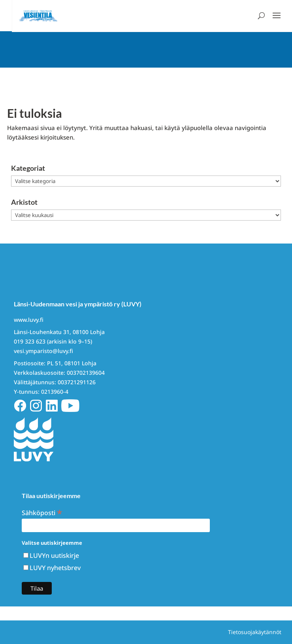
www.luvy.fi (29, 320)
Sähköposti (42, 512)
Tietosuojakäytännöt (255, 632)
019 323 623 (30, 341)
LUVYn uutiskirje (54, 555)
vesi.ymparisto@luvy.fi (43, 351)
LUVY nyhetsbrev (55, 568)
